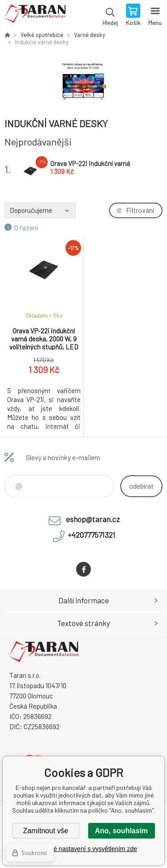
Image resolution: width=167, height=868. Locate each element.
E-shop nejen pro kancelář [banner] (35, 16)
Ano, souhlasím (121, 831)
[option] (83, 81)
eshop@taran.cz (93, 519)
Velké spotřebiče (42, 35)
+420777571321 (92, 535)
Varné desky (90, 35)
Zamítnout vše (46, 831)
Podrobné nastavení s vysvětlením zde (83, 849)
